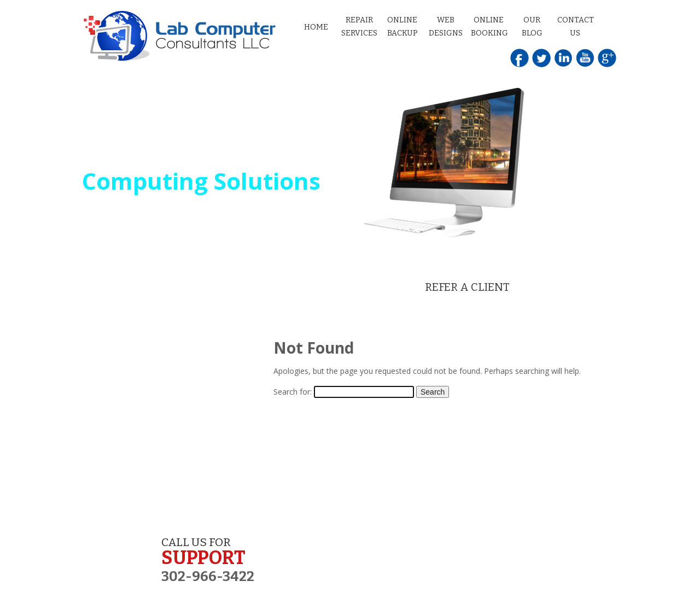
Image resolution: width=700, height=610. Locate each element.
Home (316, 27)
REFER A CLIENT (467, 287)
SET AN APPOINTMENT (240, 287)
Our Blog (532, 27)
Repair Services (359, 27)
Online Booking (489, 27)
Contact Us (576, 27)
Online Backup (402, 27)
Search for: (293, 392)
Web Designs (446, 27)
